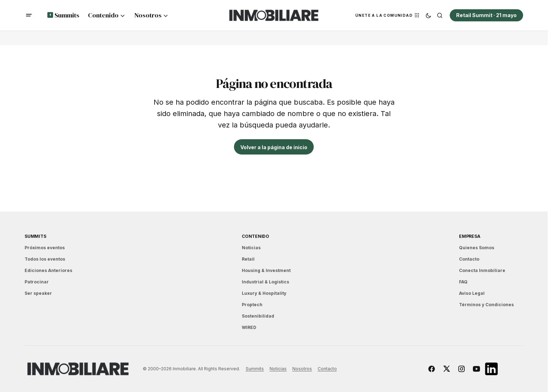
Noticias (251, 248)
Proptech (252, 305)
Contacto (469, 259)
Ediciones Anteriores (48, 270)
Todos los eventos (45, 259)
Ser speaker (38, 293)
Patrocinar (37, 282)
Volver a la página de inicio (274, 147)
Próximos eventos (45, 248)
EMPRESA (469, 236)
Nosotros (302, 369)
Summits (35, 236)
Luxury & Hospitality (264, 293)
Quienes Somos (477, 248)
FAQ (463, 282)
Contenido (255, 236)
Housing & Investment (266, 270)
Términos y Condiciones (486, 305)
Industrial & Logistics (265, 282)
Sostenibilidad (258, 316)
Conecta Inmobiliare (482, 270)
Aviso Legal (472, 293)
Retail (248, 259)
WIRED (249, 327)
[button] (29, 15)
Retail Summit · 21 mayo (486, 15)
